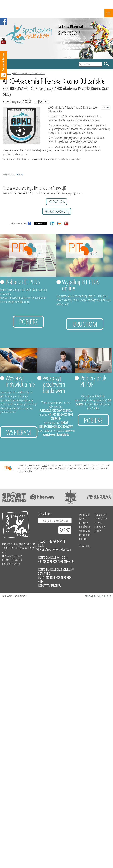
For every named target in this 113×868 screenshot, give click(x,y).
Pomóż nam (85, 527)
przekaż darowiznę (57, 211)
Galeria (83, 519)
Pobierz (28, 322)
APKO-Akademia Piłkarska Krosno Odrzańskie (29, 73)
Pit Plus (44, 465)
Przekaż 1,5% (101, 519)
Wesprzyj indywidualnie (20, 381)
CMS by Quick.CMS (92, 596)
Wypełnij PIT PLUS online (81, 285)
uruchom (85, 324)
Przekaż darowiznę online (100, 527)
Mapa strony (84, 545)
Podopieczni (7, 73)
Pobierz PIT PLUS (23, 282)
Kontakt (83, 539)
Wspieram (19, 432)
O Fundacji (84, 515)
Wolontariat (85, 531)
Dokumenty (85, 535)
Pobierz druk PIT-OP (93, 381)
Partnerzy (84, 523)
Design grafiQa (106, 596)
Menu (109, 13)
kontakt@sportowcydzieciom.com (55, 549)
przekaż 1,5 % (56, 202)
